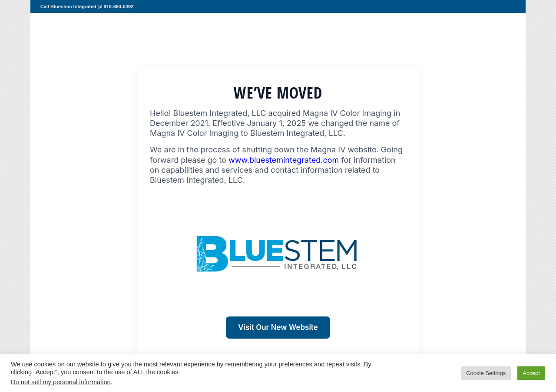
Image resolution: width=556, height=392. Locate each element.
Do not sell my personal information (61, 382)
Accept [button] (531, 373)
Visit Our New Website (278, 327)
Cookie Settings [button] (486, 373)
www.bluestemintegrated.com (284, 160)
